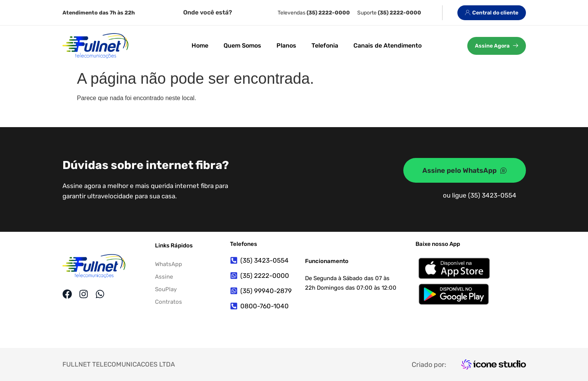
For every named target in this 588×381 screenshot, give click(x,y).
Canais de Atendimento (387, 45)
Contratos (169, 302)
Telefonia (325, 45)
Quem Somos (242, 45)
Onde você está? (208, 12)
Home (200, 45)
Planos (286, 45)
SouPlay (166, 289)
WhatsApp (169, 264)
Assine (164, 277)
